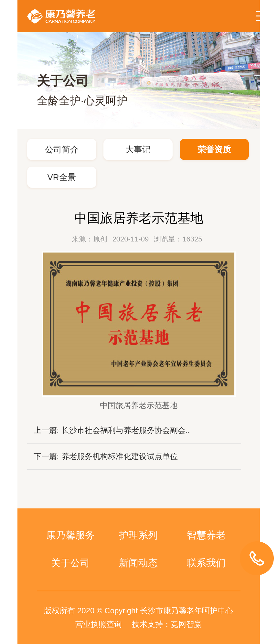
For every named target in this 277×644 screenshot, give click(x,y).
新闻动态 (138, 563)
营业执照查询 (99, 624)
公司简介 (62, 149)
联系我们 (206, 563)
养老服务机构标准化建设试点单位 (120, 456)
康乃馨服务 (70, 535)
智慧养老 (206, 535)
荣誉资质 (214, 149)
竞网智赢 (186, 624)
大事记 (138, 149)
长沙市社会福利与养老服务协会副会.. (126, 430)
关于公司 (70, 563)
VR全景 (61, 177)
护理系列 (138, 535)
